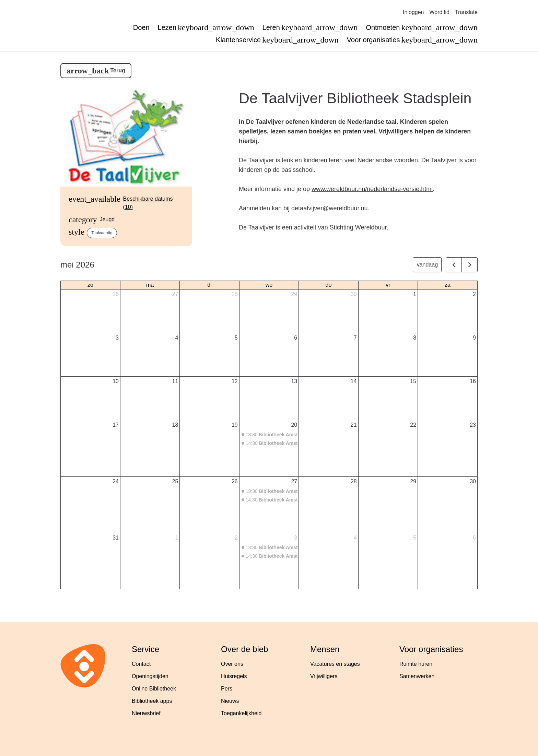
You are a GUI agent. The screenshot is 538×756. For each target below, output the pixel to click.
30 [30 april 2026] (354, 294)
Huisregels (234, 676)
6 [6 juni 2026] (474, 538)
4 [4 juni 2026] (355, 538)
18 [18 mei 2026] (175, 425)
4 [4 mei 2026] (177, 338)
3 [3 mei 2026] (117, 338)
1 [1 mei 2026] (415, 294)
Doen (141, 27)
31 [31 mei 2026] (116, 538)
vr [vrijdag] (388, 285)
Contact (141, 664)
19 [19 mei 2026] (235, 425)
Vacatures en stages (335, 664)
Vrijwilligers (324, 676)
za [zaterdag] (448, 285)
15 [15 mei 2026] (413, 381)
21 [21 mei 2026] (354, 425)
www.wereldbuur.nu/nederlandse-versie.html (372, 189)
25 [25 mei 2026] (175, 481)
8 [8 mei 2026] (415, 338)
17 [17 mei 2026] (116, 425)
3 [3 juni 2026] (296, 538)
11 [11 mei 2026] (175, 381)
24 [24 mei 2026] (116, 481)
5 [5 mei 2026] (236, 338)
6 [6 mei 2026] (296, 338)
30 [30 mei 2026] (473, 481)
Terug (118, 70)
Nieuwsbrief (146, 713)
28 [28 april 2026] (235, 294)
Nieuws (230, 701)
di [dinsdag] (209, 285)
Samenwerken (417, 676)
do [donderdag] (329, 285)
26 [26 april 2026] (116, 294)
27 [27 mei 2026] (294, 481)
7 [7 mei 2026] (355, 338)
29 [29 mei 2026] (413, 481)
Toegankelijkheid (241, 713)
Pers (227, 689)
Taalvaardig (102, 233)
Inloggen (413, 12)
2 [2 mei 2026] (474, 294)
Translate (466, 12)
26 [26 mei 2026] (235, 481)
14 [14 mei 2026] (354, 381)
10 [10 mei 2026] (116, 381)
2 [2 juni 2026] (236, 538)
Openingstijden (150, 676)
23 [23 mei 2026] (473, 425)
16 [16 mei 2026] (473, 381)
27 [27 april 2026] (175, 294)
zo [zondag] (90, 285)
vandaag (427, 265)
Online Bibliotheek (154, 689)
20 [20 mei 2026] (294, 425)
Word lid (440, 12)
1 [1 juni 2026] (177, 538)
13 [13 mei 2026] (294, 381)
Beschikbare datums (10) (148, 203)
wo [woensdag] (269, 285)
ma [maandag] (150, 285)
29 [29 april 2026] (294, 294)
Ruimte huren (416, 664)
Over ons (232, 664)
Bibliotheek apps (152, 701)
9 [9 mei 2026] (474, 338)
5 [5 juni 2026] (415, 538)
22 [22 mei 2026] (413, 425)
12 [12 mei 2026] (235, 381)
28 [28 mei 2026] (354, 481)
